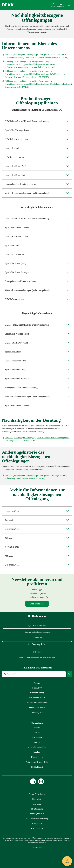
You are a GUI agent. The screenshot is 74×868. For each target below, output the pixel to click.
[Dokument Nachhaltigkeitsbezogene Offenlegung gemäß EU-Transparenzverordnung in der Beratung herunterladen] (37, 439)
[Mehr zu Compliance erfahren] (37, 824)
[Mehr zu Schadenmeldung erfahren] (37, 693)
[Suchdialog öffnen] (53, 5)
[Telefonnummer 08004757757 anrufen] (37, 626)
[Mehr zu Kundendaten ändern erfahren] (37, 708)
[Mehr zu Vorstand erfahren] (37, 742)
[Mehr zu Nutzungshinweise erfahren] (37, 814)
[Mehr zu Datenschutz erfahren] (37, 799)
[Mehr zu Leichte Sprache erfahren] (37, 712)
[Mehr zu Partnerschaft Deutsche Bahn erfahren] (37, 762)
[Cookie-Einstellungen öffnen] (37, 794)
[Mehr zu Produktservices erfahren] (37, 698)
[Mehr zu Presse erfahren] (37, 733)
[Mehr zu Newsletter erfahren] (37, 604)
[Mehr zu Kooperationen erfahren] (37, 757)
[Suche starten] (69, 674)
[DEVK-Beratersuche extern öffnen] (37, 644)
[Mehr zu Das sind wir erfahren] (37, 738)
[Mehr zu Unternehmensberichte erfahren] (37, 747)
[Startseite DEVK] (8, 5)
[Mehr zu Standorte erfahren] (37, 752)
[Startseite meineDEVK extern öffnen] (61, 5)
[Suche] (19, 674)
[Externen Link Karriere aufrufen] (37, 728)
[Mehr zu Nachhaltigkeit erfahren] (37, 767)
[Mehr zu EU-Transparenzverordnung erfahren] (37, 819)
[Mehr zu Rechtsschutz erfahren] (37, 703)
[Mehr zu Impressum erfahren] (37, 804)
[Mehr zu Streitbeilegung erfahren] (37, 809)
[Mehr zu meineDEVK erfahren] (37, 688)
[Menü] (69, 5)
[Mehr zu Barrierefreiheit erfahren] (37, 829)
